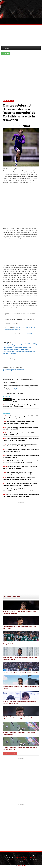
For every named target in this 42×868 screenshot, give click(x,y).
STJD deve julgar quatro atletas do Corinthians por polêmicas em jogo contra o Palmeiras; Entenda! (21, 713)
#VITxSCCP (17, 328)
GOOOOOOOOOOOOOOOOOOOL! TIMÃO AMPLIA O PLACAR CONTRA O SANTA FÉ (21, 744)
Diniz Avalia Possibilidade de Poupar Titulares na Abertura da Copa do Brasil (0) (20, 467)
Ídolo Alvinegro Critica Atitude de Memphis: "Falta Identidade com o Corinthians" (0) (20, 406)
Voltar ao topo (21, 865)
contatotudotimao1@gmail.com (25, 857)
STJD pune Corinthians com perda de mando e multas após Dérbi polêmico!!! (21, 638)
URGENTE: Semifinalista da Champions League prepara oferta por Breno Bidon (21, 607)
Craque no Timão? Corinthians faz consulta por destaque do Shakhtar (21, 682)
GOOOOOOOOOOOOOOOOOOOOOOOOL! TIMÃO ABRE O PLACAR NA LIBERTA (21, 728)
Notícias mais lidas (9, 371)
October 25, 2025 (27, 334)
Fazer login (6, 53)
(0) (20, 417)
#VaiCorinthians (30, 328)
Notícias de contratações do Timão (13, 369)
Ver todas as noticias (10, 754)
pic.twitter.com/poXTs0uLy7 (13, 330)
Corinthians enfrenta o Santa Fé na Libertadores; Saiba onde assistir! (21, 623)
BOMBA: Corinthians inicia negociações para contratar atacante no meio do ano (21, 697)
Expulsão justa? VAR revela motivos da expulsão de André (21, 668)
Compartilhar (17, 126)
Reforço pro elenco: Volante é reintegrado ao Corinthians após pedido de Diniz (21, 653)
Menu (7, 48)
